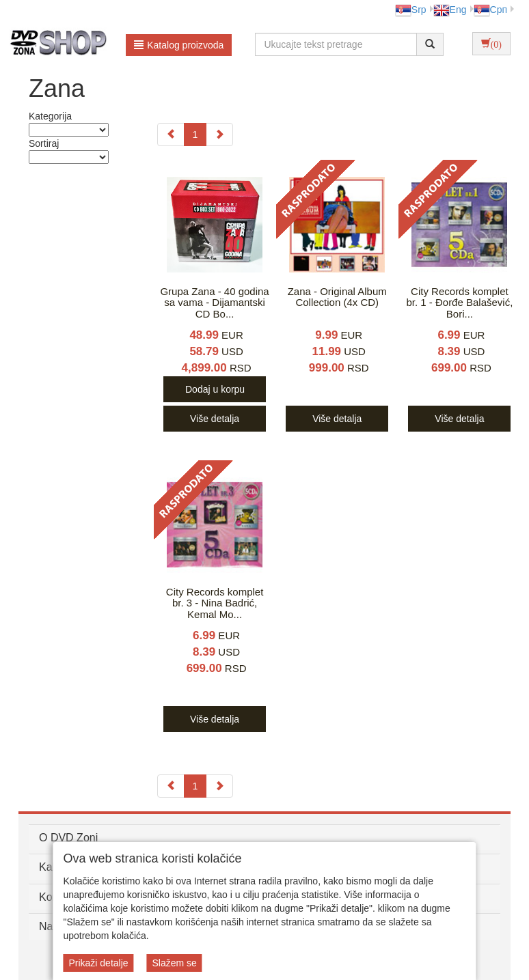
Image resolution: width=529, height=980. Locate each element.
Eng (450, 10)
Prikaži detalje (98, 963)
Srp (411, 10)
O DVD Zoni (68, 838)
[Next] (219, 135)
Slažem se (174, 963)
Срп (490, 10)
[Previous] (171, 135)
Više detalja (215, 419)
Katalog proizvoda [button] (179, 45)
